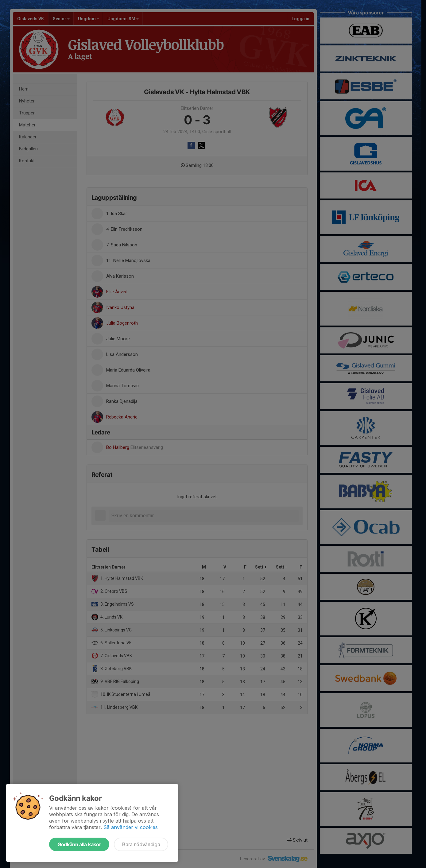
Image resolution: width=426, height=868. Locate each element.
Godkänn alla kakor (79, 844)
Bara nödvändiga (141, 844)
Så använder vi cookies (131, 827)
